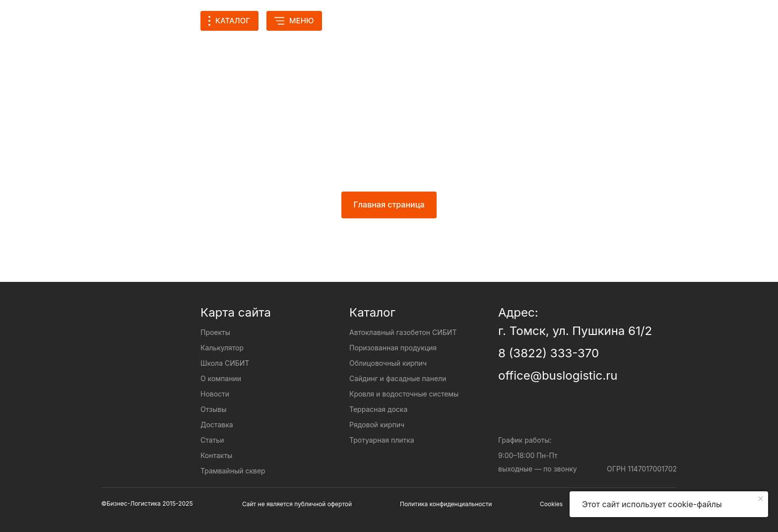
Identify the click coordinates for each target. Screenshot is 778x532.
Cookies (551, 504)
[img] (522, 21)
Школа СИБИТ (225, 363)
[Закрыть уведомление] (761, 499)
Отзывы (213, 409)
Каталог (372, 312)
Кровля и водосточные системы (404, 394)
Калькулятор (434, 21)
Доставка (217, 425)
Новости (215, 394)
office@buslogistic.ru (558, 375)
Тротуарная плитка (382, 440)
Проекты (364, 21)
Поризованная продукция (393, 348)
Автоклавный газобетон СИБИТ (403, 332)
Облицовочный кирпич (388, 363)
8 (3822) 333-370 (549, 353)
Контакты (216, 455)
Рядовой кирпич (377, 425)
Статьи (212, 440)
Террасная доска (378, 409)
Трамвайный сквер (233, 471)
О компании (221, 378)
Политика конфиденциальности (446, 504)
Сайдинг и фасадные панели (398, 378)
